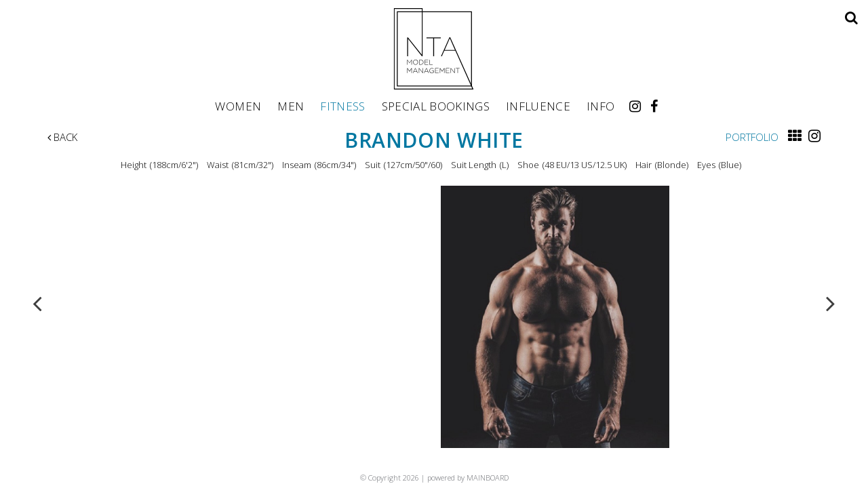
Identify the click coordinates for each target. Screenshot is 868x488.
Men (291, 106)
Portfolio (752, 137)
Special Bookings (436, 106)
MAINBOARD (488, 477)
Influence (538, 106)
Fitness (342, 106)
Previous (37, 303)
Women (238, 106)
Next (831, 303)
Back (62, 137)
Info (600, 106)
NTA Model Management (434, 49)
